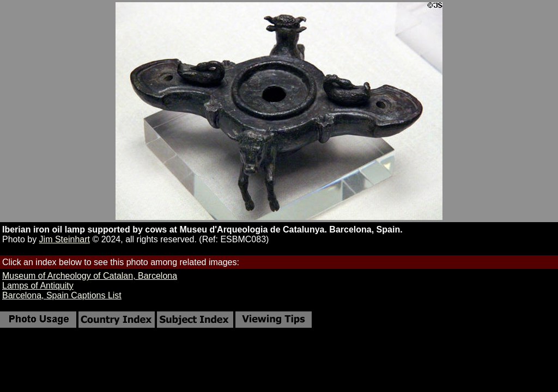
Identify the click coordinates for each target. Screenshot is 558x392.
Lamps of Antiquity (38, 286)
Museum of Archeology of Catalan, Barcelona (90, 276)
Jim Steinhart (65, 239)
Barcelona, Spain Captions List (62, 295)
